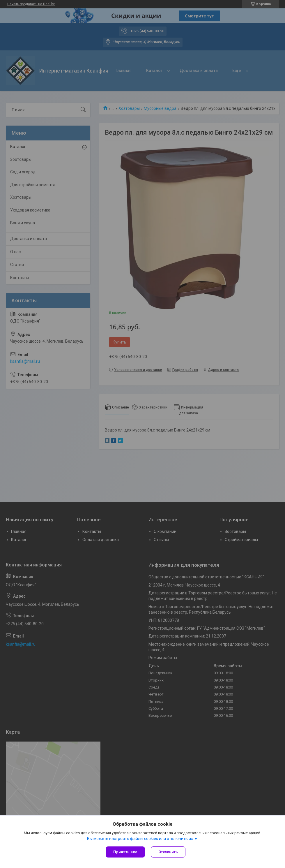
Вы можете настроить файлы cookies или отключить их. (140, 839)
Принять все (125, 852)
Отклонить (168, 852)
